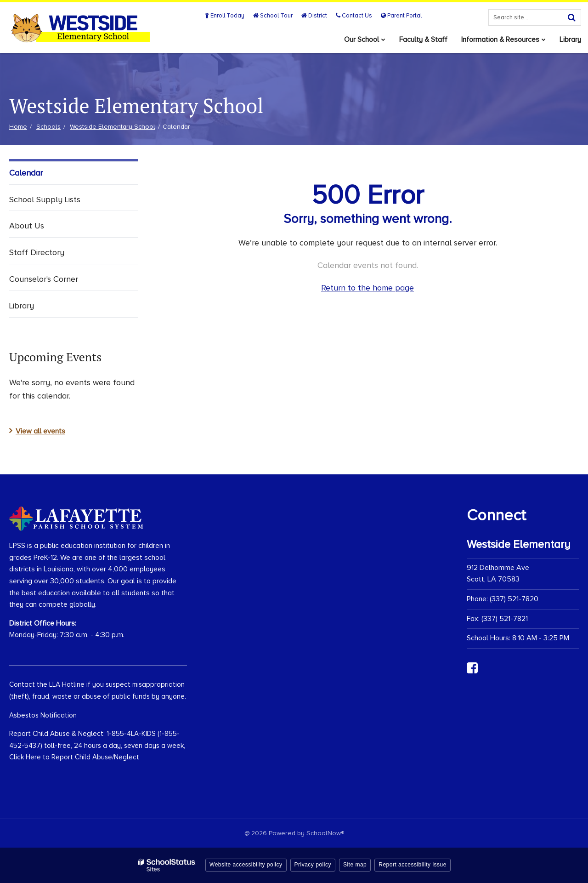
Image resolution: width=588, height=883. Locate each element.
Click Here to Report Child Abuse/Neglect (74, 757)
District (314, 16)
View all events (40, 431)
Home (18, 127)
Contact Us (354, 16)
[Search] (571, 17)
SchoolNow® (325, 833)
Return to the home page (367, 288)
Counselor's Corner (44, 279)
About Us (27, 226)
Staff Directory (37, 252)
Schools (48, 127)
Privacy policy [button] (313, 865)
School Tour (273, 16)
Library (22, 306)
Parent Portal (401, 16)
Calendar (26, 173)
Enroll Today (225, 16)
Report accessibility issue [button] (413, 865)
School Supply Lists (45, 199)
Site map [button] (355, 865)
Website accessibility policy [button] (246, 865)
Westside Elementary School (113, 127)
